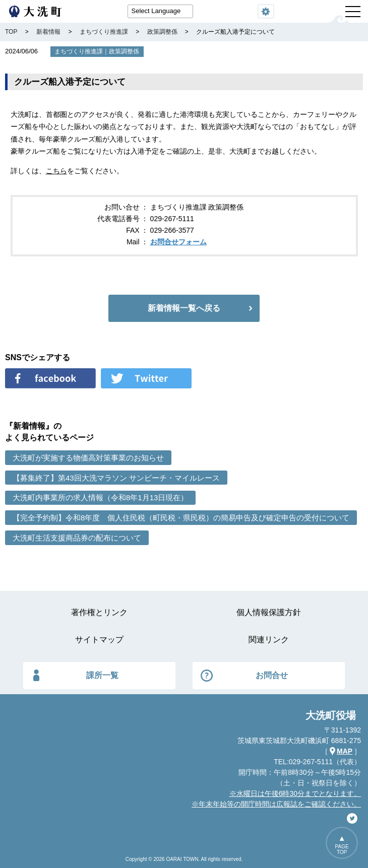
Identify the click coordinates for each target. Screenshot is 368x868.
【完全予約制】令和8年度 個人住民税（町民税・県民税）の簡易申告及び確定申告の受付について (181, 518)
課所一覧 (102, 675)
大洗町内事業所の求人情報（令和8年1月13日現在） (100, 497)
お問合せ (272, 675)
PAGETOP (342, 849)
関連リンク (269, 640)
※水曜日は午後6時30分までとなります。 (295, 793)
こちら (56, 171)
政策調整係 (124, 51)
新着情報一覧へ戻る (184, 308)
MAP (345, 751)
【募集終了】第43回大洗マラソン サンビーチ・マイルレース (116, 478)
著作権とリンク (99, 612)
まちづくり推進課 (79, 51)
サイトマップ (99, 640)
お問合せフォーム (178, 242)
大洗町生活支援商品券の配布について (77, 538)
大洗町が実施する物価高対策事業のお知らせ (88, 458)
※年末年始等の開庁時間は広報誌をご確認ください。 (276, 804)
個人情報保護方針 (269, 612)
